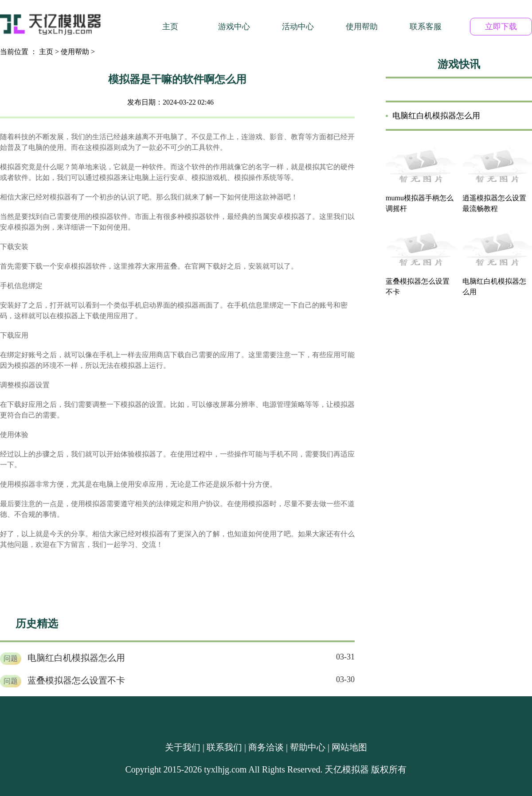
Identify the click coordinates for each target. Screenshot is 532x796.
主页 (170, 27)
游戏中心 (234, 27)
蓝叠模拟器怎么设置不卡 (76, 680)
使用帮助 (362, 27)
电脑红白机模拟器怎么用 (76, 658)
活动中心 (298, 27)
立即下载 (501, 27)
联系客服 (426, 27)
